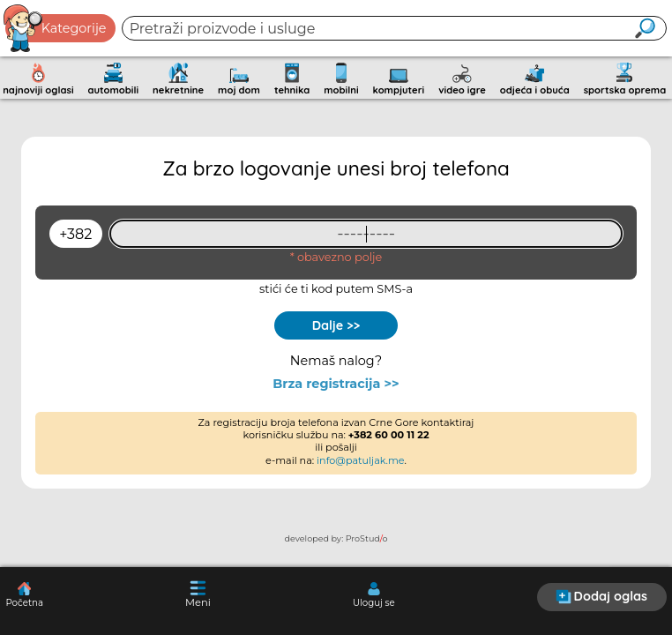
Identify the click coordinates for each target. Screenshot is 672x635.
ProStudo (367, 538)
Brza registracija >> (336, 384)
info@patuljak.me (361, 460)
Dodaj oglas (601, 596)
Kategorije (56, 28)
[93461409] (366, 234)
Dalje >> (336, 325)
